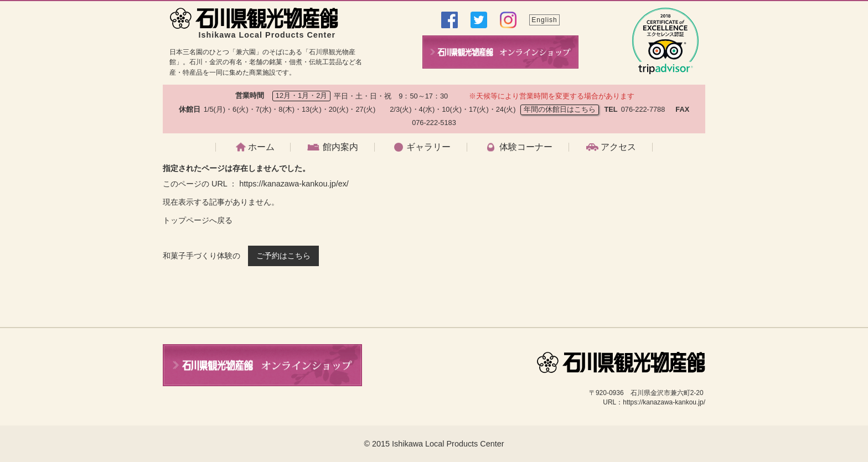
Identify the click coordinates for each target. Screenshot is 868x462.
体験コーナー (526, 147)
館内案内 (340, 147)
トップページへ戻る (198, 220)
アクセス (618, 147)
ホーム (261, 147)
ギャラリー (428, 147)
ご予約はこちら (283, 256)
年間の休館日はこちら (560, 109)
